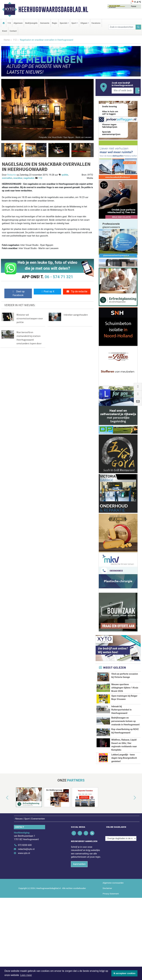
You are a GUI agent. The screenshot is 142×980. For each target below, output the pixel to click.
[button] (3, 150)
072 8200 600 (25, 919)
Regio (55, 23)
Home (7, 40)
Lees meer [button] (26, 975)
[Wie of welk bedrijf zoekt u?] (123, 91)
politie (65, 175)
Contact (13, 31)
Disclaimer (107, 963)
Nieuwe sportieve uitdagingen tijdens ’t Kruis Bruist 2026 (125, 688)
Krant (5, 31)
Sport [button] (74, 23)
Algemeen (18, 23)
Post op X (48, 291)
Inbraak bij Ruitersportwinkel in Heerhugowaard (121, 728)
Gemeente (45, 23)
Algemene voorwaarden (113, 957)
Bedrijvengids (31, 23)
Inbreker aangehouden (76, 315)
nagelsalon (29, 178)
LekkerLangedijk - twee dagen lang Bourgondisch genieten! (124, 825)
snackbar (18, 178)
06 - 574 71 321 (59, 277)
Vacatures (96, 23)
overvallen (7, 178)
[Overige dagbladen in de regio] (121, 913)
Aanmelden (79, 938)
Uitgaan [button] (84, 23)
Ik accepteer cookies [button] (125, 973)
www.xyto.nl (24, 928)
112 (9, 23)
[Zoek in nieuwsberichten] (122, 27)
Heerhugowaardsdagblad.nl (53, 9)
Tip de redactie (77, 291)
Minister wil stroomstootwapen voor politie (30, 318)
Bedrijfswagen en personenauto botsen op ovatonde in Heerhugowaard (125, 746)
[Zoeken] (138, 27)
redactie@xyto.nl (26, 923)
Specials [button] (64, 23)
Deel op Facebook (18, 293)
